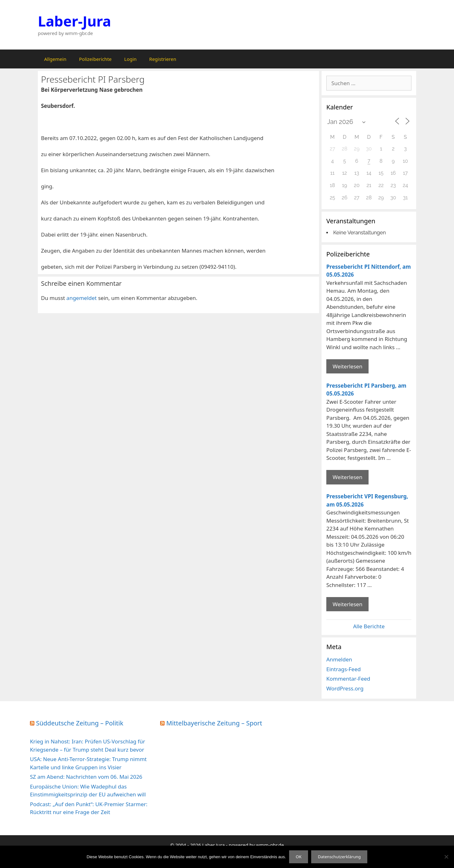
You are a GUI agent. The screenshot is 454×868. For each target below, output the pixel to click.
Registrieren (163, 59)
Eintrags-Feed (343, 669)
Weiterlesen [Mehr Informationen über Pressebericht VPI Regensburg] (347, 604)
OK (299, 857)
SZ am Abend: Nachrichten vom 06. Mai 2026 (86, 777)
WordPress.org (345, 688)
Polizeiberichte (95, 59)
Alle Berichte (369, 626)
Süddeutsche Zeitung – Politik (80, 723)
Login (130, 59)
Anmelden (339, 659)
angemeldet (82, 298)
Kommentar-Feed (348, 679)
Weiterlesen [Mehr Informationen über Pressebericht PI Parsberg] (347, 477)
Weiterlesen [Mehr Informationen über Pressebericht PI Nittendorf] (347, 366)
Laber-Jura (74, 21)
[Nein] (446, 857)
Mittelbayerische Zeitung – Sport (214, 723)
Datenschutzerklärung (339, 857)
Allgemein (55, 59)
